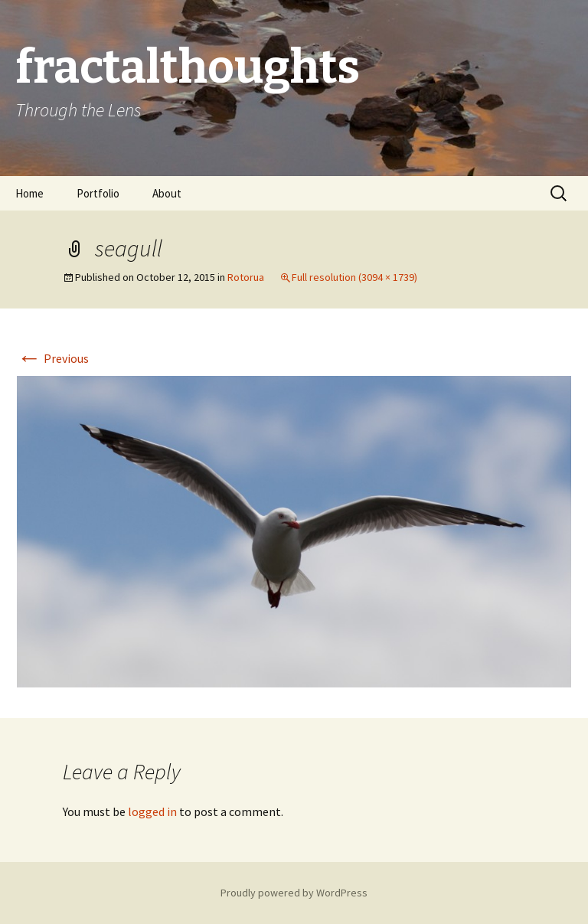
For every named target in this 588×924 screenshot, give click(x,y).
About (167, 193)
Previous (53, 358)
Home (29, 193)
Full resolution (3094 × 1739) (354, 277)
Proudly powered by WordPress (294, 893)
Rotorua (246, 277)
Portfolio (98, 193)
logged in (152, 811)
